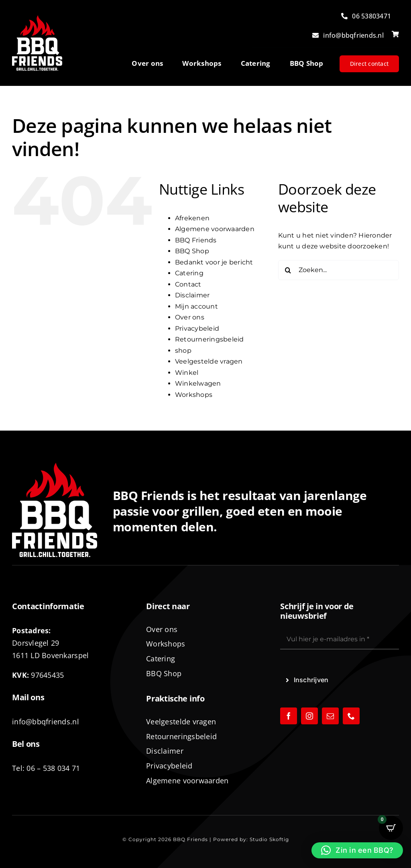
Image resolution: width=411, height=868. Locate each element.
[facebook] (289, 716)
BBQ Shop (192, 251)
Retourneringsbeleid (210, 339)
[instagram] (309, 716)
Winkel (187, 373)
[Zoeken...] (339, 270)
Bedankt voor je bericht (214, 262)
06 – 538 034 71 (53, 768)
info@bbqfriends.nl (46, 722)
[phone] (351, 716)
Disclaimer (192, 295)
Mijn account (196, 306)
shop (183, 351)
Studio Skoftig (269, 839)
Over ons (190, 317)
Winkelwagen (198, 383)
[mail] (330, 716)
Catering (189, 273)
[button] (357, 850)
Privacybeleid (197, 328)
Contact (188, 284)
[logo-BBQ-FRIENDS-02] (37, 18)
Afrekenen (192, 218)
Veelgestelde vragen (209, 361)
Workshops (194, 395)
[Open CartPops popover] (391, 828)
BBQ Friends (196, 240)
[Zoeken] (288, 270)
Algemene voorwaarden (215, 229)
